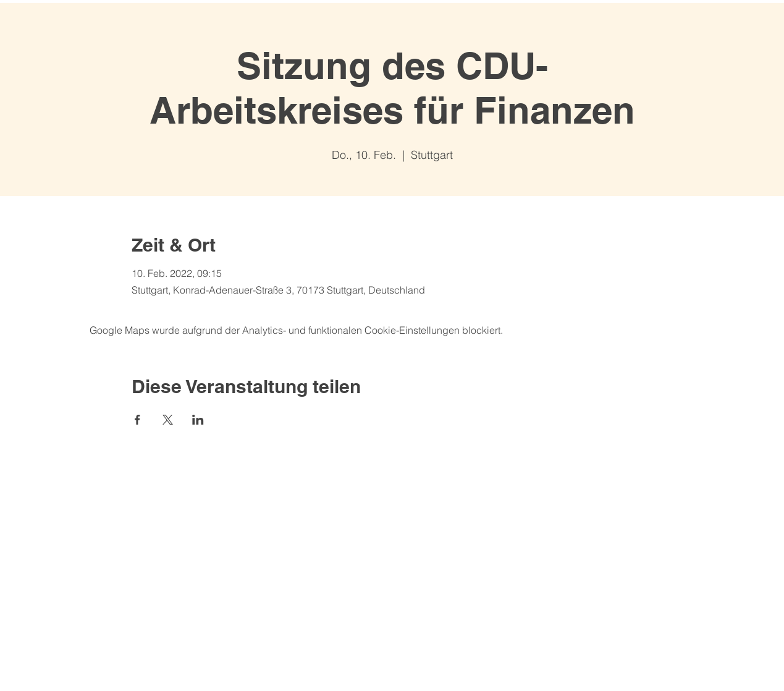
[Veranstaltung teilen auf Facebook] (137, 420)
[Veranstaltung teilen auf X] (168, 420)
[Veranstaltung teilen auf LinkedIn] (198, 420)
